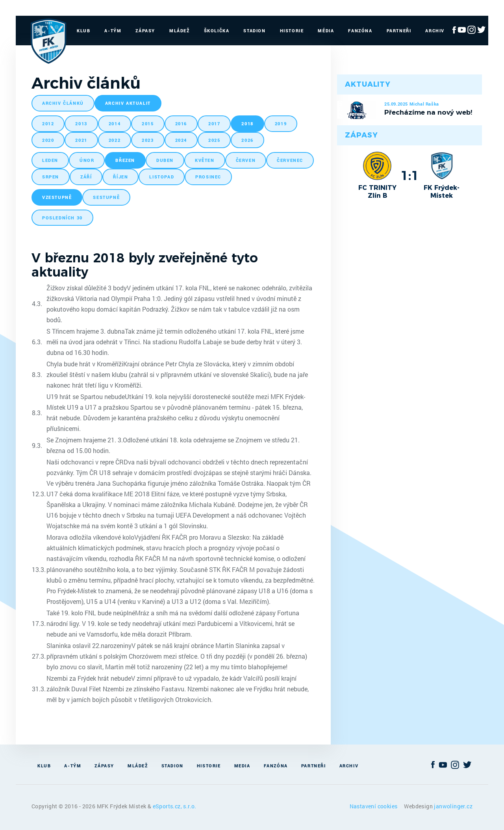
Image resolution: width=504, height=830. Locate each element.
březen (125, 160)
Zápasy (145, 31)
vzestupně (57, 197)
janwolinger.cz (453, 806)
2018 (247, 123)
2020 (48, 140)
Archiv (435, 31)
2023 (148, 140)
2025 (214, 140)
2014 (115, 123)
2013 (81, 123)
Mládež (180, 31)
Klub (83, 31)
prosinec (208, 177)
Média (326, 31)
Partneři (399, 31)
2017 (214, 123)
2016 (181, 123)
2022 (115, 140)
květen (205, 160)
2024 (181, 140)
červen (246, 160)
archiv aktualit (128, 103)
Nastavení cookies (374, 806)
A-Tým (113, 31)
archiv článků (63, 103)
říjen (120, 177)
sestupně (106, 197)
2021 (81, 140)
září (86, 177)
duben (165, 160)
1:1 (410, 175)
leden (50, 160)
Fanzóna (360, 31)
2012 (48, 123)
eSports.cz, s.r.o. (175, 806)
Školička (217, 31)
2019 (281, 123)
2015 (148, 123)
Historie (292, 31)
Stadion (254, 31)
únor (87, 160)
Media (242, 766)
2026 (247, 140)
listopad (162, 177)
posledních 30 (62, 218)
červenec (290, 160)
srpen (51, 177)
